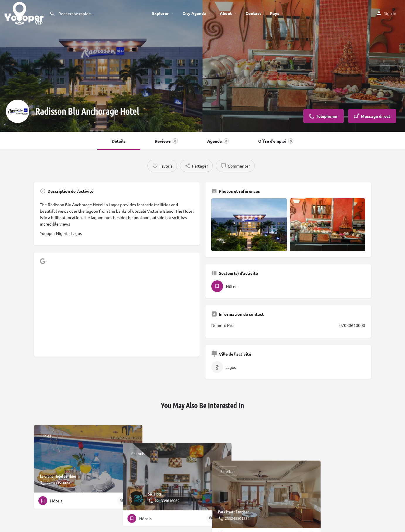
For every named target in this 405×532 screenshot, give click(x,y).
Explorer (160, 13)
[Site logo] (25, 12)
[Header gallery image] (101, 66)
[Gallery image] (249, 225)
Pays (275, 13)
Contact (253, 13)
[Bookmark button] (133, 501)
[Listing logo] (18, 111)
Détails (119, 141)
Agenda (218, 141)
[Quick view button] (122, 501)
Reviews (166, 141)
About (226, 13)
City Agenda (194, 13)
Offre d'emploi (276, 141)
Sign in (390, 13)
